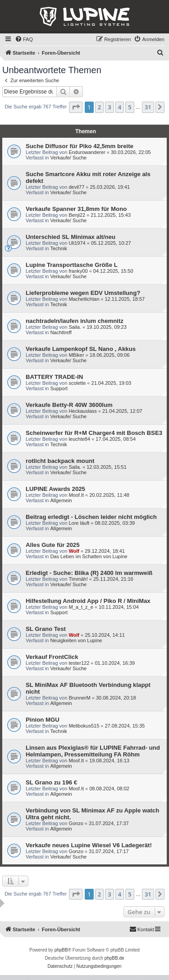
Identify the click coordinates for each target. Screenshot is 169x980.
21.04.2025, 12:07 (122, 411)
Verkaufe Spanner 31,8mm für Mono (76, 209)
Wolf (74, 551)
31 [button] (148, 107)
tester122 (79, 663)
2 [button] (99, 107)
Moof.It (76, 495)
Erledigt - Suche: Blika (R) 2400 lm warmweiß (89, 573)
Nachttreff (61, 332)
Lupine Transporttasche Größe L (72, 265)
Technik (58, 248)
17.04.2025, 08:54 (116, 439)
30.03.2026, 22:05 (131, 152)
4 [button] (120, 107)
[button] (76, 107)
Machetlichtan (84, 299)
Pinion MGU (43, 720)
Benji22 (77, 215)
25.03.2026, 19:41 (110, 187)
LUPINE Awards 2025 (55, 489)
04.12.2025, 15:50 (113, 271)
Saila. (75, 327)
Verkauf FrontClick (52, 657)
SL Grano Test (46, 629)
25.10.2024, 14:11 (105, 635)
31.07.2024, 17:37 (109, 823)
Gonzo (76, 823)
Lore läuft (79, 523)
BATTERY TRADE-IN (54, 377)
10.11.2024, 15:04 (119, 607)
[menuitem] (24, 39)
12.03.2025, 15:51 (107, 467)
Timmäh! (78, 579)
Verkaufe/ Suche (68, 158)
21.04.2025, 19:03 (112, 383)
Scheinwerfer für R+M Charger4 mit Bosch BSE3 (94, 433)
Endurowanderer (87, 152)
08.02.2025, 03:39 (115, 523)
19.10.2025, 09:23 (107, 327)
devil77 (76, 187)
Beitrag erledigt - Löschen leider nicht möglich (91, 517)
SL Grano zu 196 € (51, 782)
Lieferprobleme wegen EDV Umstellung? (83, 293)
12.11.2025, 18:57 (125, 299)
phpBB (61, 950)
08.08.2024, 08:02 (109, 789)
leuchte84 (79, 439)
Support (59, 388)
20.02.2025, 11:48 (109, 495)
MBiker (76, 355)
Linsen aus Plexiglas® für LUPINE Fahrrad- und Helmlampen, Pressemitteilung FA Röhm (93, 751)
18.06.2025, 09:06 (110, 355)
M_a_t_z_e (81, 607)
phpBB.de (114, 958)
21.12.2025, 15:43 (111, 215)
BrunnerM (79, 698)
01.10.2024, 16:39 (115, 663)
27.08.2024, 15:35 (125, 726)
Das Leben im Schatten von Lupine (89, 556)
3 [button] (109, 107)
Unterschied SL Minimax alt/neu (71, 237)
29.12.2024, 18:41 (105, 551)
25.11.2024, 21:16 (113, 579)
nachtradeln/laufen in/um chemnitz (75, 321)
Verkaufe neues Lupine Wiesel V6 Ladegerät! (89, 845)
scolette (77, 383)
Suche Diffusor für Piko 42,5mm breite (80, 146)
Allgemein (61, 500)
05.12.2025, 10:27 (111, 243)
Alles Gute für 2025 (53, 545)
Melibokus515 (84, 726)
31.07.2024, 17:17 (109, 851)
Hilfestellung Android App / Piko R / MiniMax (88, 601)
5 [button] (130, 107)
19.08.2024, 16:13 (109, 761)
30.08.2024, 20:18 (116, 698)
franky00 (78, 271)
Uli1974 (77, 243)
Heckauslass (82, 411)
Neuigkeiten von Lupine (76, 640)
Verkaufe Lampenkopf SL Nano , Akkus (81, 349)
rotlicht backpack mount (60, 461)
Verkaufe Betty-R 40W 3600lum (69, 405)
